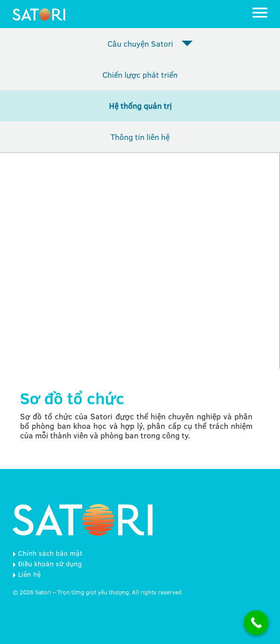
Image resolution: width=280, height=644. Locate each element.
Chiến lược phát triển (140, 75)
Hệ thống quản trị (140, 106)
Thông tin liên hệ (140, 137)
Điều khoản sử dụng (50, 564)
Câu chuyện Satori (140, 44)
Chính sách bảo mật (50, 553)
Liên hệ (29, 574)
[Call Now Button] (256, 623)
